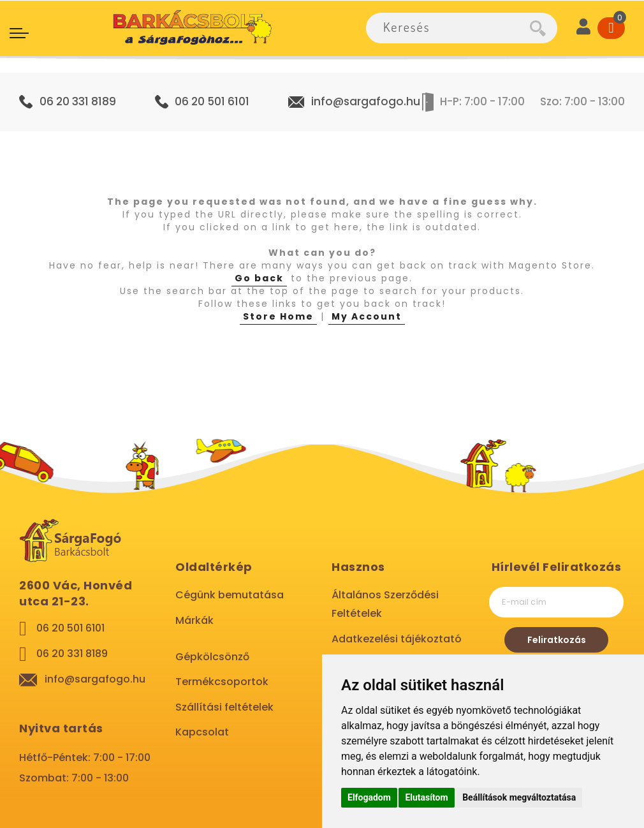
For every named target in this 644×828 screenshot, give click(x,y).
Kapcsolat (202, 732)
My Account (367, 316)
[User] (583, 28)
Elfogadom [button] (369, 797)
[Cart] (611, 28)
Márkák (194, 620)
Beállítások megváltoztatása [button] (519, 797)
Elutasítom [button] (426, 797)
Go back (259, 278)
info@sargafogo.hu (366, 101)
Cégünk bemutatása (230, 595)
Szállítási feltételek (224, 707)
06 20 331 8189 (78, 101)
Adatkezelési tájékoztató (397, 639)
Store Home (278, 316)
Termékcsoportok (222, 682)
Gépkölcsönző (212, 657)
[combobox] (448, 28)
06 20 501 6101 (212, 101)
